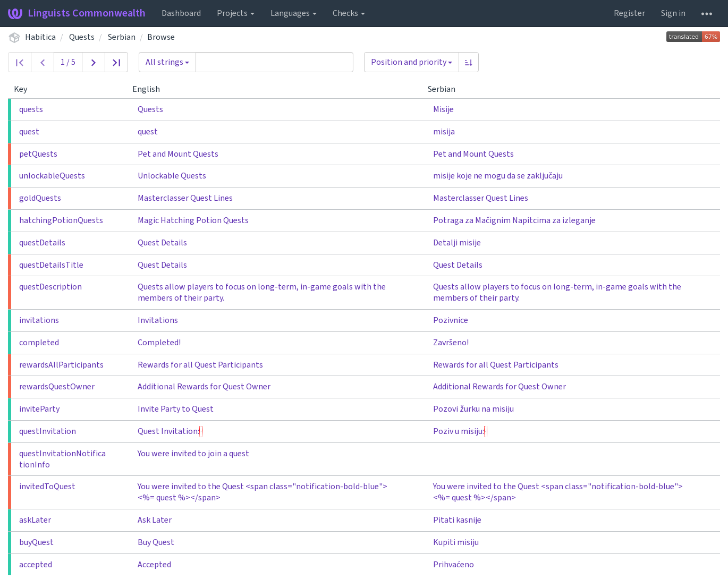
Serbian (122, 37)
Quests (82, 37)
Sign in (673, 13)
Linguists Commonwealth (77, 13)
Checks (349, 13)
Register (629, 13)
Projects (236, 13)
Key (25, 89)
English (150, 89)
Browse (161, 37)
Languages (294, 13)
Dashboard (181, 13)
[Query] (274, 62)
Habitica (40, 37)
